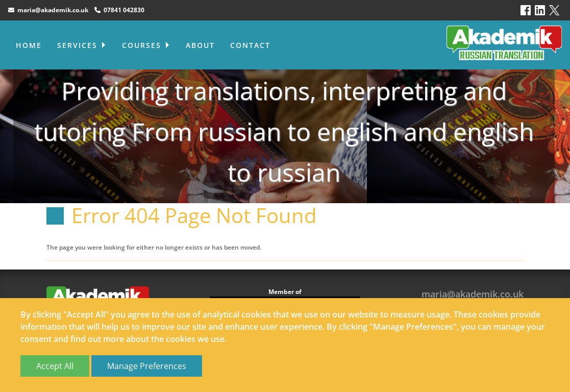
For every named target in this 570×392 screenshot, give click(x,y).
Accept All (55, 366)
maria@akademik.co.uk (48, 10)
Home (29, 45)
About (200, 45)
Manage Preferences (147, 366)
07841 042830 (119, 10)
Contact (250, 45)
